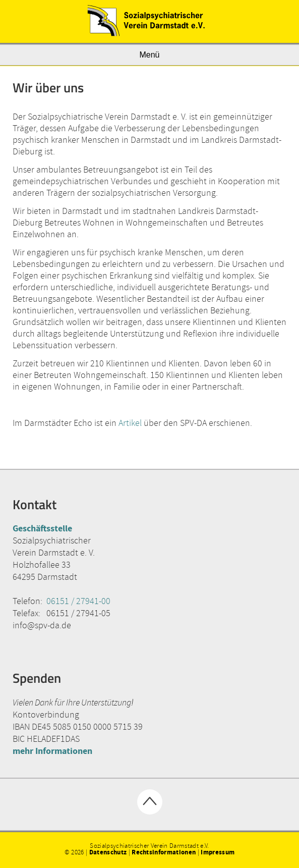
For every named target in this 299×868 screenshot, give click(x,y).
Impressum (218, 852)
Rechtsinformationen (164, 852)
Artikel (130, 423)
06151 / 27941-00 (78, 601)
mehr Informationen (52, 751)
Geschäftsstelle (42, 528)
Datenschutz (108, 852)
